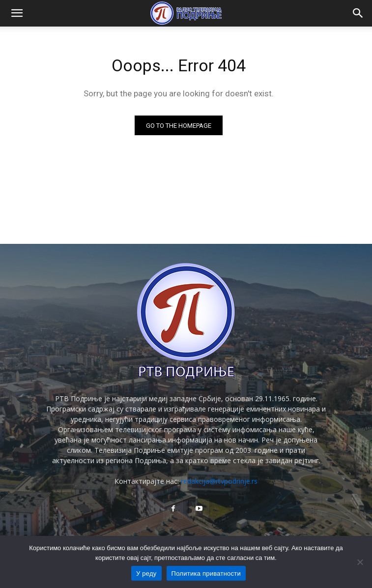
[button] (17, 13)
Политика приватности (206, 573)
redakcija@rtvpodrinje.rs (219, 481)
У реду (146, 573)
